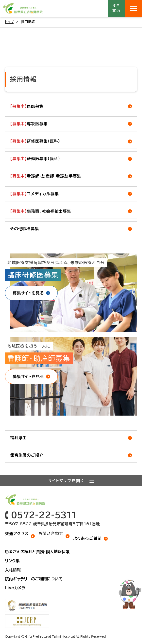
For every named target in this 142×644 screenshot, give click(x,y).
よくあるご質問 (88, 538)
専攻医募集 (29, 124)
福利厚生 (18, 438)
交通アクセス (17, 533)
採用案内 (117, 8)
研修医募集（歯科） (35, 159)
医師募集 (27, 106)
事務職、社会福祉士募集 (41, 211)
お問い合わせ (51, 533)
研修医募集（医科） (35, 141)
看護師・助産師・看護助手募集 (45, 176)
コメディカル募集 (34, 194)
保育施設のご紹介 (27, 455)
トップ (9, 22)
